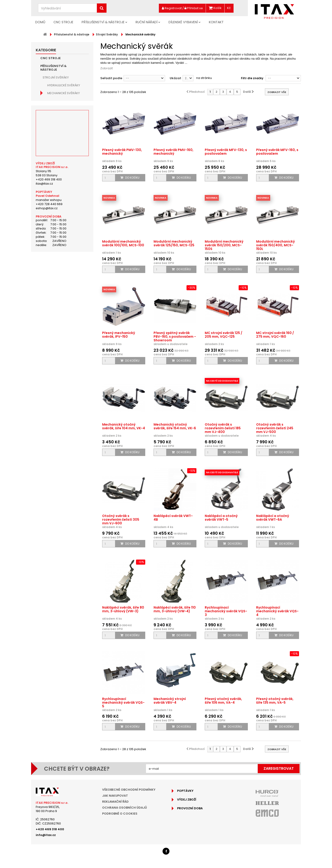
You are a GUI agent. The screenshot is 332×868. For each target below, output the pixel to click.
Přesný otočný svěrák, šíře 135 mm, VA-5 (275, 701)
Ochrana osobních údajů (125, 808)
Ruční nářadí (147, 22)
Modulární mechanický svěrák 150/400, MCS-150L (276, 245)
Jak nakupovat (115, 796)
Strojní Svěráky (56, 77)
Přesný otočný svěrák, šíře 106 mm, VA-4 (223, 701)
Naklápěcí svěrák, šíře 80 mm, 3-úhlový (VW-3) (123, 609)
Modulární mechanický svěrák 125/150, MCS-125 (174, 243)
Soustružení (53, 237)
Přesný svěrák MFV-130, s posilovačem (226, 152)
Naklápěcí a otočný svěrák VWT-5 (221, 518)
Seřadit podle (111, 78)
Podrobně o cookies (120, 814)
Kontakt (216, 22)
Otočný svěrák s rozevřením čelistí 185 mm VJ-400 (223, 428)
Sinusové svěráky (61, 117)
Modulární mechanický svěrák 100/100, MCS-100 (123, 243)
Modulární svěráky (63, 109)
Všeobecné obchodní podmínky (129, 790)
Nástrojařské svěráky (65, 124)
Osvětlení (50, 276)
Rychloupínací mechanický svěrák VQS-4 (277, 611)
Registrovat (172, 8)
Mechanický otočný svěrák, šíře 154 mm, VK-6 (175, 426)
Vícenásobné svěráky (64, 194)
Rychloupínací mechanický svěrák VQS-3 (226, 611)
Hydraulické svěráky (64, 85)
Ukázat (175, 78)
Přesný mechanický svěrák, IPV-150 (119, 335)
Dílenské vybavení (183, 22)
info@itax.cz (46, 835)
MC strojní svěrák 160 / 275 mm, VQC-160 (275, 335)
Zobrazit (107, 68)
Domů (40, 22)
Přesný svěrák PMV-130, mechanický (122, 152)
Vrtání (48, 245)
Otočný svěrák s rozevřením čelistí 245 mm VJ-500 (275, 428)
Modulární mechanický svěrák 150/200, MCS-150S (224, 245)
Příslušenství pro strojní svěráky (62, 220)
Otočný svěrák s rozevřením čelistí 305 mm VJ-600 (121, 520)
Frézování (51, 229)
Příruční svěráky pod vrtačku (65, 177)
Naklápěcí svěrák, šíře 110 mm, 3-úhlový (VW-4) (175, 609)
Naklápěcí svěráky (62, 140)
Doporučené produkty (60, 323)
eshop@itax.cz (47, 439)
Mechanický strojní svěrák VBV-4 (170, 701)
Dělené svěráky (59, 187)
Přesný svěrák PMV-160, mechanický (173, 152)
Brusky (48, 284)
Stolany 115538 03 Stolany (47, 404)
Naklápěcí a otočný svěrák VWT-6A (273, 518)
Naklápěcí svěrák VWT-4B (173, 518)
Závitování (52, 253)
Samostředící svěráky (65, 148)
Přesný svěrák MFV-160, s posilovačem (277, 152)
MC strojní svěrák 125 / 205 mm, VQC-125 (224, 335)
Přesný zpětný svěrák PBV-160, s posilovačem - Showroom (175, 337)
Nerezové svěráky (62, 132)
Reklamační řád (115, 802)
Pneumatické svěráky (64, 156)
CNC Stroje (63, 22)
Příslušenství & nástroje (103, 22)
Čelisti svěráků (59, 202)
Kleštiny (49, 269)
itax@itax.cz (44, 414)
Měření (48, 261)
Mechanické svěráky (64, 93)
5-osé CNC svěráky (62, 101)
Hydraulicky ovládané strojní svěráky (65, 165)
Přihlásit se (194, 8)
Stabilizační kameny (63, 210)
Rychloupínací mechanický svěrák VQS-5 (123, 703)
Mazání (48, 300)
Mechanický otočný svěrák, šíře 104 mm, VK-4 (124, 426)
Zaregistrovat (279, 768)
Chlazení (50, 292)
